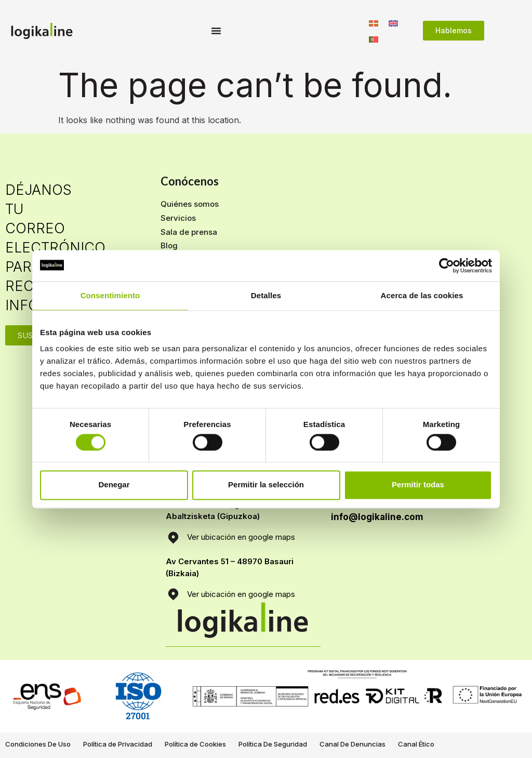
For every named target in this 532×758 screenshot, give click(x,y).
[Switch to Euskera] (374, 23)
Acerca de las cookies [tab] (422, 295)
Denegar (114, 485)
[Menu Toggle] (216, 31)
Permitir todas (418, 485)
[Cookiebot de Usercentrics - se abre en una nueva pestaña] (447, 265)
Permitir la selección (266, 485)
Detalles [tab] (266, 295)
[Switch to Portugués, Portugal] (374, 39)
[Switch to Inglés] (393, 23)
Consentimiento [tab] (110, 295)
